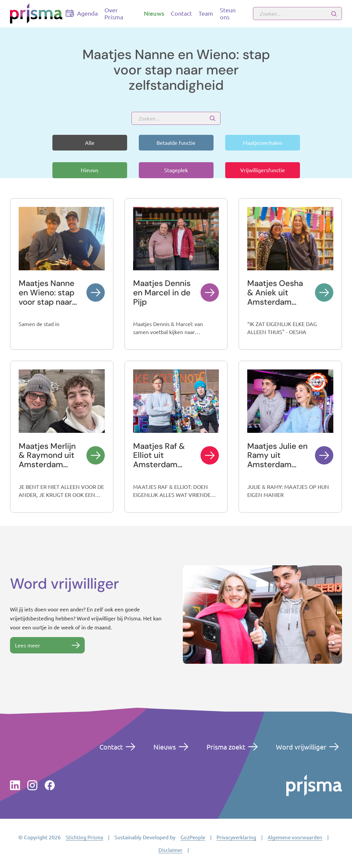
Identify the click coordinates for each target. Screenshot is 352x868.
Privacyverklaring (236, 837)
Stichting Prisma (84, 837)
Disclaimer (170, 850)
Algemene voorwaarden (295, 837)
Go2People (193, 837)
